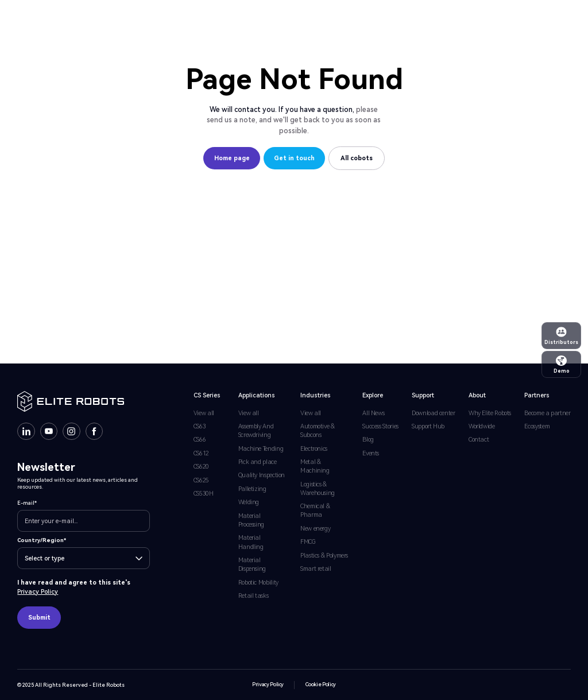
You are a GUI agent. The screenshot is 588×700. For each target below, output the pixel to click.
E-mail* (27, 503)
